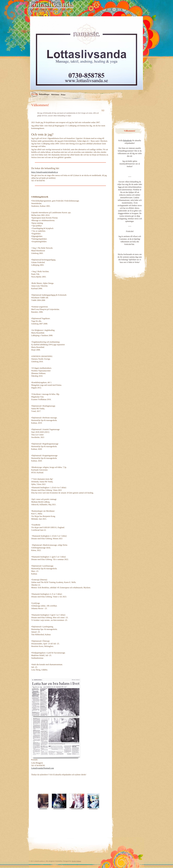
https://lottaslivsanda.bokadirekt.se (45, 172)
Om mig (34, 94)
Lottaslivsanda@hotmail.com (43, 768)
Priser (63, 95)
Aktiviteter (55, 94)
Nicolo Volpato (76, 861)
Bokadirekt (127, 140)
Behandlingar (44, 94)
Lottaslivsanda (51, 4)
